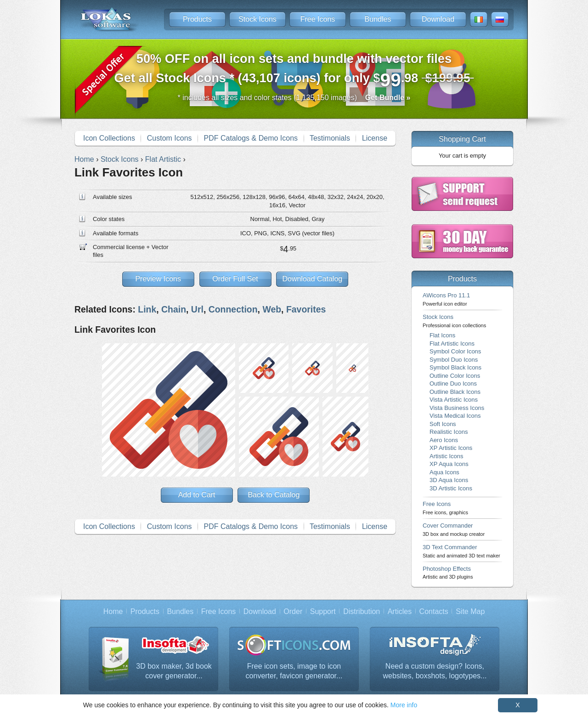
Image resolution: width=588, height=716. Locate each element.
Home (113, 611)
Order (293, 611)
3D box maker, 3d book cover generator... (174, 671)
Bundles (378, 19)
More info (404, 705)
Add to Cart (197, 495)
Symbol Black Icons (455, 367)
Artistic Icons (446, 456)
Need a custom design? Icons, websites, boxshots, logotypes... (435, 671)
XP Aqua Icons (449, 464)
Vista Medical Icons (455, 416)
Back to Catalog (274, 495)
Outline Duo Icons (453, 384)
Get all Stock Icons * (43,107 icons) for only (294, 71)
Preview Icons (158, 279)
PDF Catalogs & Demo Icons (251, 138)
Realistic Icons (449, 432)
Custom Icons (170, 138)
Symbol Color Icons (455, 351)
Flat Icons (442, 335)
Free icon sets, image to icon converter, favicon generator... (294, 671)
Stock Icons (257, 19)
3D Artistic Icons (451, 488)
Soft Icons (443, 424)
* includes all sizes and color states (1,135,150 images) (294, 98)
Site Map (470, 611)
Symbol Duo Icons (454, 360)
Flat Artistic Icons (452, 344)
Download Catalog (312, 279)
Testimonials (330, 138)
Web (272, 309)
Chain (174, 309)
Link (147, 309)
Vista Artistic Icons (454, 400)
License (375, 138)
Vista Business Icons (457, 408)
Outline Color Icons (455, 376)
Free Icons (318, 19)
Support (323, 611)
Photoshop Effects (448, 572)
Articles (400, 611)
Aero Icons (444, 440)
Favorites (306, 309)
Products (197, 19)
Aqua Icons (444, 472)
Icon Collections (109, 138)
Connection (233, 309)
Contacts (434, 611)
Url (197, 309)
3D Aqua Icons (449, 480)
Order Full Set (235, 279)
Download (438, 19)
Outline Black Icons (455, 392)
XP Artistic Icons (451, 448)
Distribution (362, 611)
